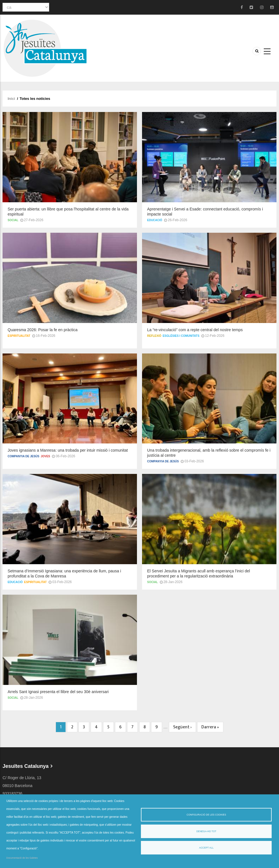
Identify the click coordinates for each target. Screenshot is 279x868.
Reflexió (154, 336)
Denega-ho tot (206, 831)
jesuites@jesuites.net (21, 786)
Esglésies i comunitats (181, 336)
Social (13, 220)
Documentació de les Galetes (22, 858)
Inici (11, 99)
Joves (45, 451)
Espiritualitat (19, 336)
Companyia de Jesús (23, 451)
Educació (155, 220)
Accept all (206, 848)
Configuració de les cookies (206, 815)
